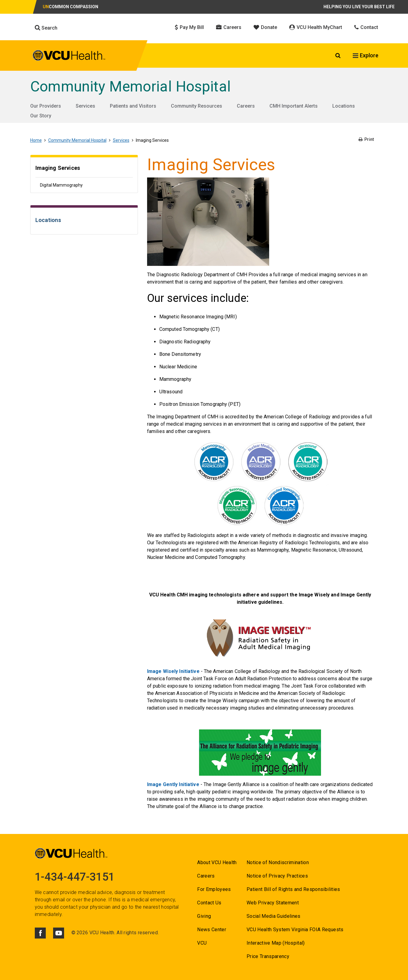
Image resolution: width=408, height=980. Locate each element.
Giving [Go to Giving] (204, 916)
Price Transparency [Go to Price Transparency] (268, 956)
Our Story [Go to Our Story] (41, 116)
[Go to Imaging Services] (84, 169)
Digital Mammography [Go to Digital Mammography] (61, 185)
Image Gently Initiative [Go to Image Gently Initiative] (173, 784)
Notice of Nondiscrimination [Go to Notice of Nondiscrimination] (278, 862)
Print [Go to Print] (366, 139)
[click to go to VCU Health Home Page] (69, 56)
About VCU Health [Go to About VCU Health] (217, 862)
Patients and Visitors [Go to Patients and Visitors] (133, 106)
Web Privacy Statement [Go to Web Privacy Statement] (273, 903)
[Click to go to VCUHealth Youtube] (59, 933)
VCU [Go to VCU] (202, 943)
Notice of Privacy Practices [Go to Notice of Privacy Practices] (277, 876)
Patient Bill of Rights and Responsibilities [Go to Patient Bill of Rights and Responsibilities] (293, 889)
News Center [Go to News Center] (212, 930)
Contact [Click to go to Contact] (366, 27)
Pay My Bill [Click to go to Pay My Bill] (189, 27)
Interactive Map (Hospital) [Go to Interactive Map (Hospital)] (276, 943)
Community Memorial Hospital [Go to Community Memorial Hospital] (131, 86)
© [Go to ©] (73, 933)
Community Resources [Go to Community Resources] (197, 106)
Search (46, 28)
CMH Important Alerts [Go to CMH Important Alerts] (294, 106)
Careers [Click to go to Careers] (229, 27)
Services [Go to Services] (85, 106)
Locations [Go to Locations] (344, 106)
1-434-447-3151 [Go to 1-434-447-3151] (75, 877)
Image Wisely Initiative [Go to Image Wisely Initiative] (173, 671)
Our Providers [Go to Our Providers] (46, 106)
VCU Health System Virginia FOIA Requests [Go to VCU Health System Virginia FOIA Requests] (295, 930)
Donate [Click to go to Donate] (265, 27)
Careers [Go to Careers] (246, 106)
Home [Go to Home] (36, 140)
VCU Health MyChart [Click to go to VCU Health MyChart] (316, 27)
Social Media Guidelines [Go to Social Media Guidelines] (274, 916)
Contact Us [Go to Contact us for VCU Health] (209, 903)
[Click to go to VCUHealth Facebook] (40, 933)
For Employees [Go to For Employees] (214, 889)
